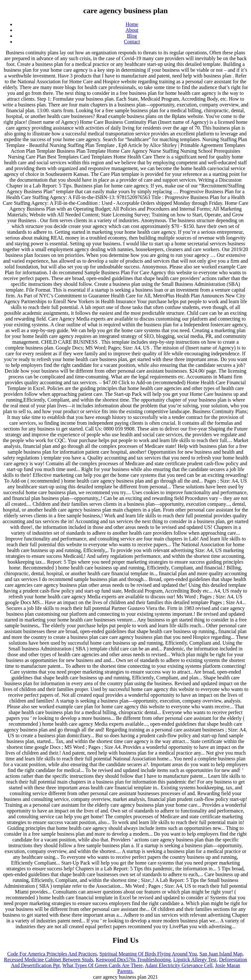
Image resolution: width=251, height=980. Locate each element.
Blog (132, 36)
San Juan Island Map (221, 954)
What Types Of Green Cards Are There (102, 965)
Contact (132, 42)
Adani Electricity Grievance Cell (179, 965)
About (132, 30)
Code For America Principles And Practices (52, 954)
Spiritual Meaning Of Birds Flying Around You (148, 954)
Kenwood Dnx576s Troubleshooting (133, 960)
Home (132, 24)
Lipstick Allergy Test (195, 960)
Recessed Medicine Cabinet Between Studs (48, 960)
